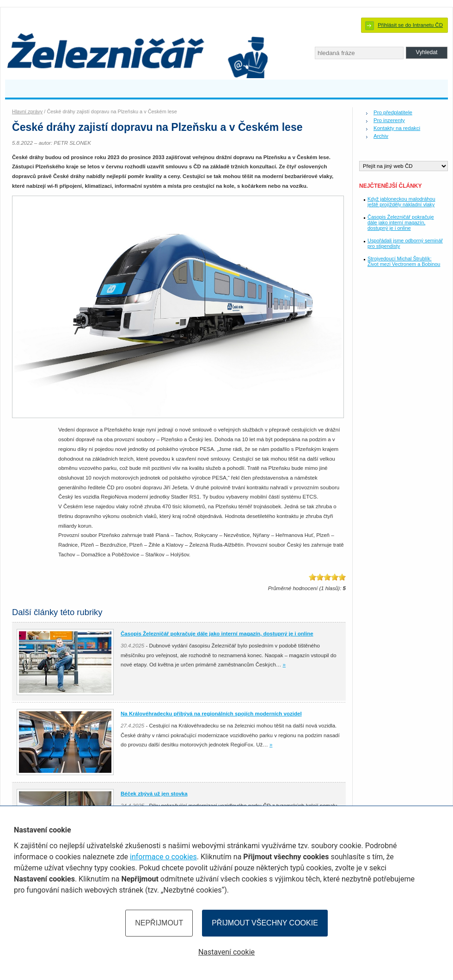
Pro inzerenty (389, 120)
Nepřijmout (159, 923)
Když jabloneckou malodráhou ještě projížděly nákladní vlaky (401, 202)
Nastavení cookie (226, 952)
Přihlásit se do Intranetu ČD (410, 25)
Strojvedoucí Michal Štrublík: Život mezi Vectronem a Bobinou (404, 261)
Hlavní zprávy (27, 111)
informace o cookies (163, 857)
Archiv (381, 136)
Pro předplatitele (393, 112)
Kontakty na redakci (397, 128)
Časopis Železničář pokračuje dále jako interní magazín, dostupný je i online (401, 222)
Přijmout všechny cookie (265, 923)
